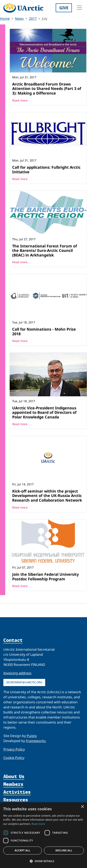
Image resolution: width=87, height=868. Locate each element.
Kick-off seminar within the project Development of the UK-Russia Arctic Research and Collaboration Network (47, 496)
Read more (20, 100)
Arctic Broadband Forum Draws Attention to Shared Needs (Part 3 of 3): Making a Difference (47, 89)
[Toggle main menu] (79, 8)
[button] (43, 861)
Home (5, 19)
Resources (16, 800)
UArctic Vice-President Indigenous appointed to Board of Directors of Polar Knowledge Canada (44, 412)
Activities (17, 792)
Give (64, 8)
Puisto (32, 736)
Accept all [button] (22, 850)
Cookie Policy (14, 758)
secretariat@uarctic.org (24, 682)
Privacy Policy (14, 749)
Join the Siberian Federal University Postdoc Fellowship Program (45, 577)
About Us (14, 777)
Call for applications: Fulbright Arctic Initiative (46, 170)
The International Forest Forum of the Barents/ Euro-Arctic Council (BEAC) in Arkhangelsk (45, 250)
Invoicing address (17, 673)
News (19, 19)
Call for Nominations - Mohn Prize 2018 (44, 331)
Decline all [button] (64, 850)
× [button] (82, 807)
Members (13, 785)
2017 (33, 19)
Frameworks (36, 741)
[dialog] (43, 835)
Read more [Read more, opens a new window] (38, 824)
